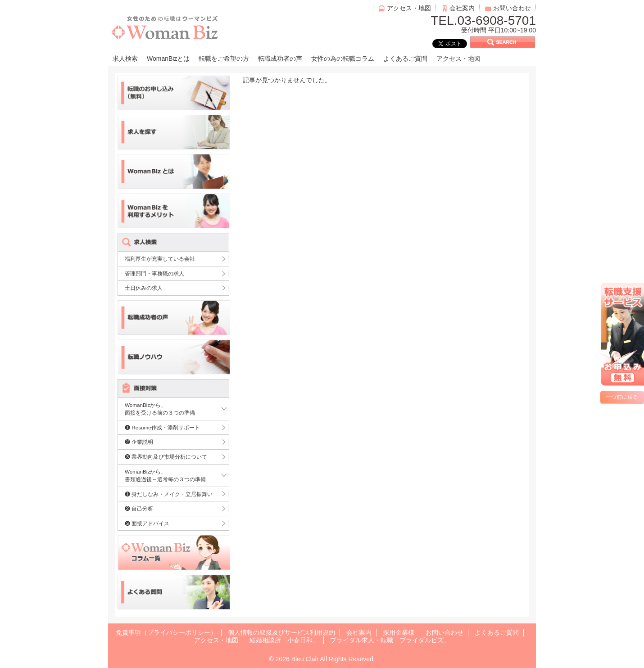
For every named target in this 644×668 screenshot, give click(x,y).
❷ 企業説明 (139, 442)
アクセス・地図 (409, 8)
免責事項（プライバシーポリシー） (166, 632)
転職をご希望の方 (224, 59)
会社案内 (462, 8)
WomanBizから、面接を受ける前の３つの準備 (160, 409)
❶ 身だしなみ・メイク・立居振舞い (169, 494)
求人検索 (125, 59)
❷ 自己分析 (139, 508)
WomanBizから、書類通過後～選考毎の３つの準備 (165, 476)
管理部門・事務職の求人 (154, 273)
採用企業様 (399, 632)
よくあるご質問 (405, 59)
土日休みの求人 (144, 288)
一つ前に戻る (622, 397)
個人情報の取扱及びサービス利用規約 (281, 632)
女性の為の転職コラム (343, 59)
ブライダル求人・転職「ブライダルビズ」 (390, 640)
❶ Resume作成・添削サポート (162, 427)
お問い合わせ (512, 8)
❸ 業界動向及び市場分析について (166, 457)
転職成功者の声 (280, 59)
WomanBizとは (168, 59)
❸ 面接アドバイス (147, 523)
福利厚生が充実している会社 (160, 259)
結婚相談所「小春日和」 (284, 640)
